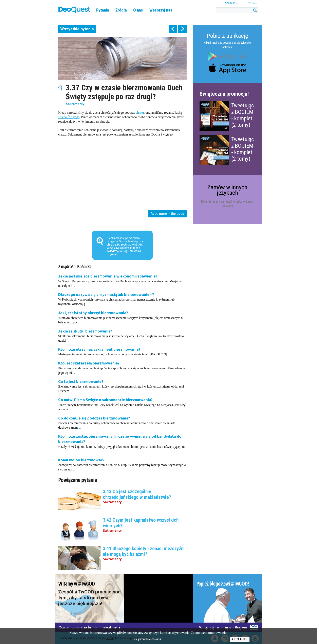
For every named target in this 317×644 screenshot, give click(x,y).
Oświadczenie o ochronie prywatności (89, 627)
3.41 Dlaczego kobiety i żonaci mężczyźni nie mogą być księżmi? (144, 551)
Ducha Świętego (69, 117)
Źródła (121, 10)
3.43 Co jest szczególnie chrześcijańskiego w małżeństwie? (137, 494)
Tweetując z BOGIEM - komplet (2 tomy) (243, 115)
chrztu (140, 113)
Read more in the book (167, 214)
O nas (138, 10)
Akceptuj (240, 639)
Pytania (103, 10)
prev (173, 29)
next (182, 29)
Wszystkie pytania (77, 29)
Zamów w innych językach (227, 190)
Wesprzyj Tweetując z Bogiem (223, 627)
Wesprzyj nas (161, 10)
